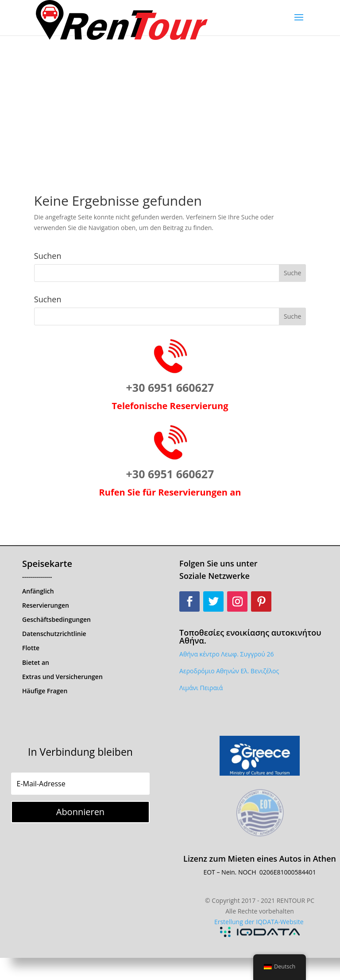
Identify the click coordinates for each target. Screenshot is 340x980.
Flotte (31, 648)
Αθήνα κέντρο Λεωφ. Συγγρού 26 (226, 654)
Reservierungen (46, 605)
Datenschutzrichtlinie (54, 634)
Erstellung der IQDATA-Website (259, 922)
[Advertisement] (170, 102)
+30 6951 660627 (170, 387)
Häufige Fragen (45, 691)
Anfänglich (38, 591)
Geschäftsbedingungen (56, 619)
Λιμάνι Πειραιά (201, 688)
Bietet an (36, 662)
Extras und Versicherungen (62, 677)
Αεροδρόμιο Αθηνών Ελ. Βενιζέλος (229, 671)
